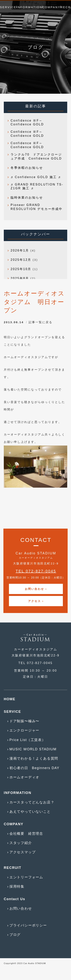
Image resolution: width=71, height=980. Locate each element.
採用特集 (17, 886)
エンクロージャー (24, 730)
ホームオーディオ (24, 777)
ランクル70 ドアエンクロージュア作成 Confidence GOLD (36, 156)
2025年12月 (21, 260)
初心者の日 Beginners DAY (34, 768)
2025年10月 (21, 269)
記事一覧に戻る (41, 322)
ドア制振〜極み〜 (24, 721)
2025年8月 (20, 278)
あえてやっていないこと (30, 812)
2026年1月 (20, 250)
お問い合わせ (21, 908)
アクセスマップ (23, 852)
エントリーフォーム (26, 877)
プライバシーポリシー (28, 925)
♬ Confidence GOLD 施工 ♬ (36, 177)
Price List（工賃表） (28, 740)
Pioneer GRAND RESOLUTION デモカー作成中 (37, 207)
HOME (10, 699)
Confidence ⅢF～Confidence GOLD (27, 123)
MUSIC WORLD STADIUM (33, 749)
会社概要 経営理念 (26, 834)
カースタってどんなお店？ (32, 802)
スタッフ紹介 (21, 843)
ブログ (15, 935)
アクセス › (36, 601)
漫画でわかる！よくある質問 (34, 758)
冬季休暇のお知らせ (27, 168)
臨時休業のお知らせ (27, 198)
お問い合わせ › (36, 589)
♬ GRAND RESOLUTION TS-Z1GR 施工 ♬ (37, 186)
